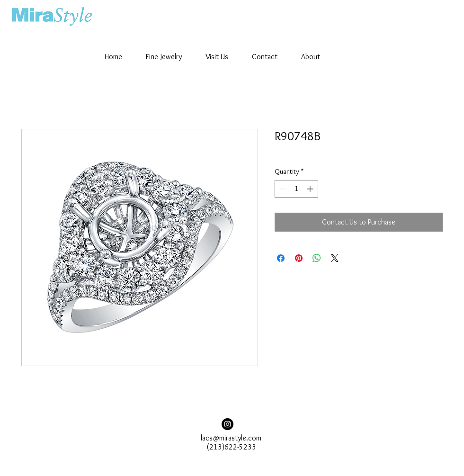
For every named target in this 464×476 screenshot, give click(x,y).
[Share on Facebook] (281, 258)
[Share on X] (335, 258)
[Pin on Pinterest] (299, 258)
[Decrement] (282, 189)
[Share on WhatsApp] (317, 258)
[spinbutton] (296, 189)
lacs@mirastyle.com (231, 438)
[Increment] (311, 189)
